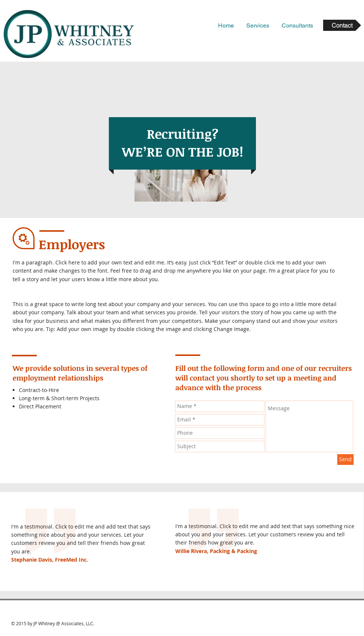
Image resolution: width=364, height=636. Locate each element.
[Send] (345, 460)
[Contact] (342, 25)
